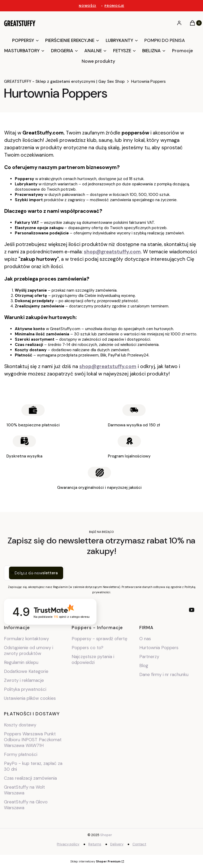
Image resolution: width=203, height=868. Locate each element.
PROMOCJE (114, 6)
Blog (144, 666)
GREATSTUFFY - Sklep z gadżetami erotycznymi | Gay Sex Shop (64, 81)
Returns (95, 844)
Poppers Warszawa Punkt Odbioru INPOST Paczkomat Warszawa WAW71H (33, 740)
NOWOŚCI (87, 6)
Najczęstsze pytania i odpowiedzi (93, 659)
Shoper (106, 835)
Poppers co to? (87, 648)
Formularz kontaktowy (26, 639)
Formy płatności (21, 754)
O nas (145, 639)
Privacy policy (68, 844)
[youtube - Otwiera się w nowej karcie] (192, 610)
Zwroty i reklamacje (24, 680)
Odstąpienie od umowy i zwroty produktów (29, 650)
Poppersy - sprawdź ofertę (100, 639)
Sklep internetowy (95, 861)
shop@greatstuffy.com (112, 252)
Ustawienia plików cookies (31, 698)
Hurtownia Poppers (159, 648)
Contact (139, 844)
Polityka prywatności (25, 689)
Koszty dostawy (20, 725)
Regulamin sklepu (21, 662)
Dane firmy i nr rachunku (164, 674)
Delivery (117, 844)
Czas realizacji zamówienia (30, 778)
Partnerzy (149, 657)
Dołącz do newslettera (36, 573)
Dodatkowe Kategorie (26, 671)
